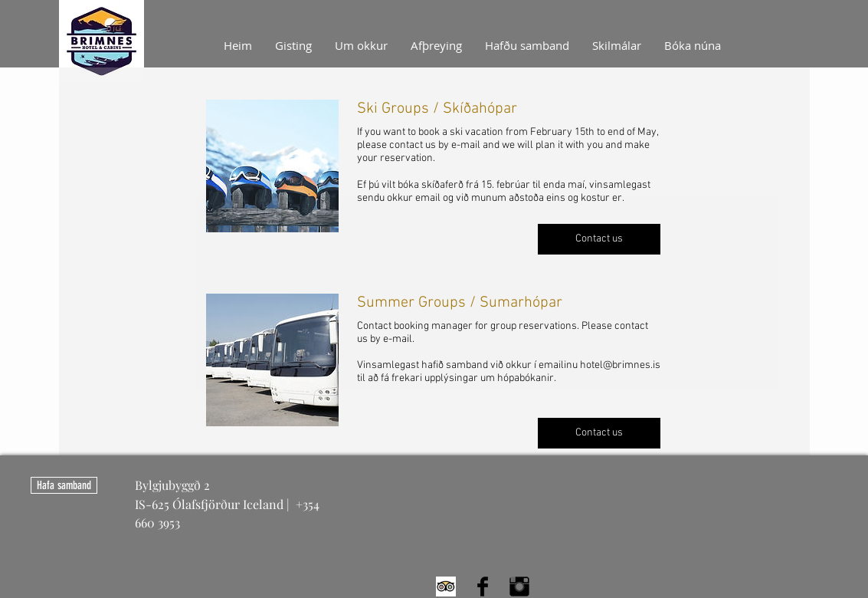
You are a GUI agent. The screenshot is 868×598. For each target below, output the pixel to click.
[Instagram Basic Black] (519, 586)
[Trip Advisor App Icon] (446, 586)
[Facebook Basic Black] (483, 586)
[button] (599, 239)
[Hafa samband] (64, 485)
